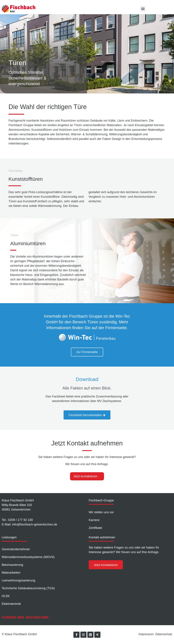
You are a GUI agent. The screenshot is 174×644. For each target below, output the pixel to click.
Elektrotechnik (11, 604)
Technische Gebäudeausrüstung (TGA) (28, 588)
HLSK (6, 596)
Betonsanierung (12, 565)
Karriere (94, 520)
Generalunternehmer (16, 549)
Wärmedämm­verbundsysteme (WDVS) (28, 557)
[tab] (87, 476)
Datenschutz (164, 634)
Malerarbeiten (11, 573)
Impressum (146, 634)
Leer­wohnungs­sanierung (18, 580)
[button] (143, 9)
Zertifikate (95, 528)
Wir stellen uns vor (101, 512)
